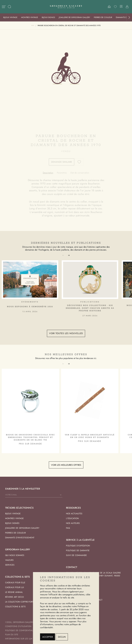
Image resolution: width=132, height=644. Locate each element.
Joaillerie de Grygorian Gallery (74, 17)
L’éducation (72, 518)
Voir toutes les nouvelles (66, 333)
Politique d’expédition (78, 546)
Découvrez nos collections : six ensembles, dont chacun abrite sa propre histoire (90, 308)
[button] (129, 17)
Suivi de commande (76, 555)
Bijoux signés (48, 17)
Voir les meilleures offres (66, 465)
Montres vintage (30, 17)
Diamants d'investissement (20, 538)
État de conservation (80, 173)
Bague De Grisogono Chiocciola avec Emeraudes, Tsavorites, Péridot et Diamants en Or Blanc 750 (31, 437)
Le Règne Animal (14, 592)
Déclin (62, 637)
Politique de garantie (78, 550)
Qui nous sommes (15, 555)
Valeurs (9, 560)
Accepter (48, 637)
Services (10, 565)
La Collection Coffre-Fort (19, 602)
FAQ (68, 528)
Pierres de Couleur (103, 17)
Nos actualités (74, 514)
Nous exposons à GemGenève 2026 (30, 307)
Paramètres (62, 173)
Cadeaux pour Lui (15, 587)
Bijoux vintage (10, 17)
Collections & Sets (15, 607)
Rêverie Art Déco (14, 597)
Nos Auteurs (73, 523)
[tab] (48, 173)
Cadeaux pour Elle (15, 583)
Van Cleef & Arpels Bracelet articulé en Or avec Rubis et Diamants (90, 436)
